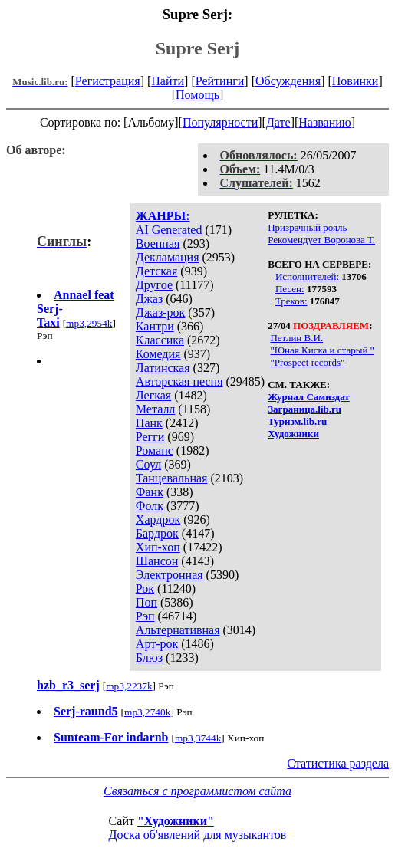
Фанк (150, 492)
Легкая (153, 395)
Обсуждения (288, 81)
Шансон (157, 561)
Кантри (155, 326)
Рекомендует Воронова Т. (321, 240)
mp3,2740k (147, 712)
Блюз (149, 658)
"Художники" (176, 821)
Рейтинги (220, 81)
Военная (158, 243)
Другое (154, 285)
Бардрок (157, 533)
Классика (160, 340)
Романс (155, 450)
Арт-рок (157, 644)
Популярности (220, 122)
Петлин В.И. (296, 338)
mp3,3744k (198, 738)
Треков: (291, 301)
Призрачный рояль (307, 227)
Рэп (145, 616)
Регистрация (108, 81)
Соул (148, 464)
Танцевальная (172, 478)
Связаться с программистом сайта (197, 791)
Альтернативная (178, 630)
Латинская (163, 368)
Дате (278, 122)
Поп (146, 602)
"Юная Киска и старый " (322, 350)
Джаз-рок (161, 312)
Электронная (170, 575)
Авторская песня (179, 381)
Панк (149, 423)
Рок (145, 589)
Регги (150, 437)
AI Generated (169, 230)
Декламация (168, 257)
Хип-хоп (158, 547)
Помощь (197, 95)
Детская (157, 271)
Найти (168, 81)
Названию (325, 122)
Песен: (290, 289)
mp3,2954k (89, 323)
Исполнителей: (307, 276)
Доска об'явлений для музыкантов (198, 835)
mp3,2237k (129, 686)
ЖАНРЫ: (163, 216)
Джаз (149, 299)
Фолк (150, 506)
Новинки (355, 81)
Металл (156, 409)
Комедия (158, 354)
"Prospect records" (307, 362)
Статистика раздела (338, 763)
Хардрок (158, 519)
